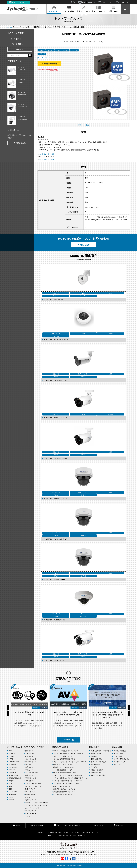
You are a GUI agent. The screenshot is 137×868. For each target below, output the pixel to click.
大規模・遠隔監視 (120, 751)
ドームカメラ (30, 754)
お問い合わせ (113, 9)
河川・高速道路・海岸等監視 (101, 751)
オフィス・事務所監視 (98, 762)
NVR (91, 2)
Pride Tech (13, 794)
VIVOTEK (12, 754)
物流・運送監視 (96, 773)
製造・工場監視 (96, 754)
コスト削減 (118, 756)
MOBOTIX (13, 773)
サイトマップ (97, 825)
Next (129, 711)
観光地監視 (95, 767)
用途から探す (117, 747)
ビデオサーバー (31, 814)
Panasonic (13, 770)
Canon (11, 756)
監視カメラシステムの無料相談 (67, 825)
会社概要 (119, 825)
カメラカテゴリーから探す (34, 747)
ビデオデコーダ (31, 811)
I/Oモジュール (30, 794)
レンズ (28, 797)
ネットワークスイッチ (33, 784)
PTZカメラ (29, 756)
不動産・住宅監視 (97, 770)
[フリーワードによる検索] (18, 55)
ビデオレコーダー (32, 800)
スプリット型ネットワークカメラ (37, 805)
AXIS (11, 751)
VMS (82, 2)
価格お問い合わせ (49, 64)
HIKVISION (13, 792)
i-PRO (11, 759)
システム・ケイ (122, 2)
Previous (8, 711)
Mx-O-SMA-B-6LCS (46, 159)
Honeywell (13, 764)
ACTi (11, 784)
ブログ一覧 (69, 740)
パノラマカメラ (31, 764)
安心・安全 (118, 764)
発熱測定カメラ (31, 778)
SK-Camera (13, 767)
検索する (20, 49)
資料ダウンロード (98, 9)
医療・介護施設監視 (98, 775)
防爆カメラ (29, 775)
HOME (16, 825)
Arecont (12, 786)
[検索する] (30, 55)
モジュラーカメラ (32, 773)
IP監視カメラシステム (60, 747)
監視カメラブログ (84, 9)
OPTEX (12, 800)
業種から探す (94, 747)
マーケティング (119, 762)
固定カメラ (29, 751)
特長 (80, 125)
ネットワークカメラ (105, 2)
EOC (11, 789)
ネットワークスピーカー (34, 786)
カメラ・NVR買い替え (122, 759)
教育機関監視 (95, 764)
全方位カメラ (30, 767)
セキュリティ (119, 754)
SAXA (11, 797)
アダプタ (28, 816)
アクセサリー (30, 781)
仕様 (88, 125)
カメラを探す (54, 9)
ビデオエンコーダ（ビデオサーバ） (38, 803)
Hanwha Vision (14, 762)
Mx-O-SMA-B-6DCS (46, 154)
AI (73, 2)
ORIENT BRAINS (15, 778)
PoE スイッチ (30, 789)
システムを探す (69, 9)
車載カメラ (29, 770)
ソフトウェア (30, 792)
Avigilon (12, 781)
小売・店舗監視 (96, 759)
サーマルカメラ (31, 762)
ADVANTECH (14, 775)
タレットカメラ (31, 759)
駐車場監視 (95, 756)
